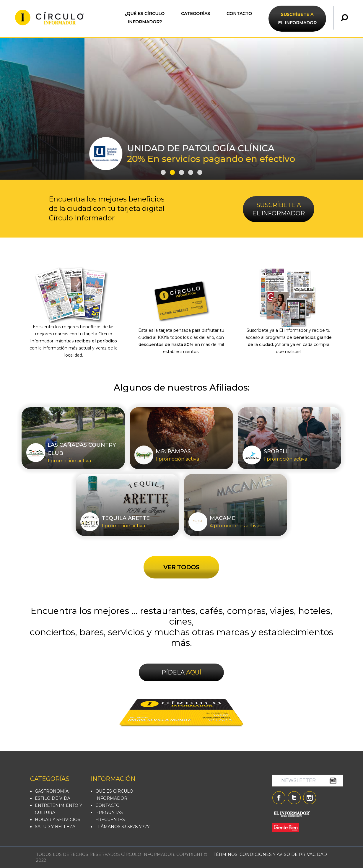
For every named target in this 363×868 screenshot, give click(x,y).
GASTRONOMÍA (52, 791)
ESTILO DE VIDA (53, 798)
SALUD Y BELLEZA (55, 827)
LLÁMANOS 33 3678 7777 (123, 827)
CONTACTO (239, 14)
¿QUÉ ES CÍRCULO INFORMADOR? (145, 18)
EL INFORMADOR (297, 19)
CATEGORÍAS (196, 14)
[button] (163, 172)
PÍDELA (181, 672)
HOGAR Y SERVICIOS (58, 820)
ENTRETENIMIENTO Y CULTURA (58, 809)
